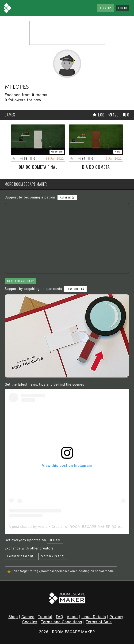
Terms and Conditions (61, 622)
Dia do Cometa (96, 167)
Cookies (30, 622)
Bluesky (55, 540)
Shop (13, 617)
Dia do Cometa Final (38, 167)
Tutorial (45, 617)
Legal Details (94, 617)
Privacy (117, 617)
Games (28, 617)
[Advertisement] (67, 33)
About (73, 617)
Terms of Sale (99, 622)
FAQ (60, 617)
